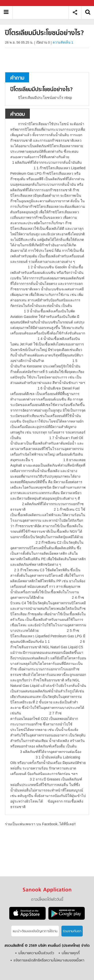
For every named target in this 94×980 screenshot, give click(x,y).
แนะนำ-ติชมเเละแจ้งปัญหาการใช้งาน (35, 931)
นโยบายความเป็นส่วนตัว (36, 953)
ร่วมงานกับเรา (72, 931)
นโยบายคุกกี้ (71, 953)
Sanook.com (15, 3)
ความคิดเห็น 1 (63, 42)
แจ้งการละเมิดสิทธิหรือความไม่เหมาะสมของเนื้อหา (49, 961)
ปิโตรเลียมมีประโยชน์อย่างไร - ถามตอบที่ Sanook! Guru (42, 12)
